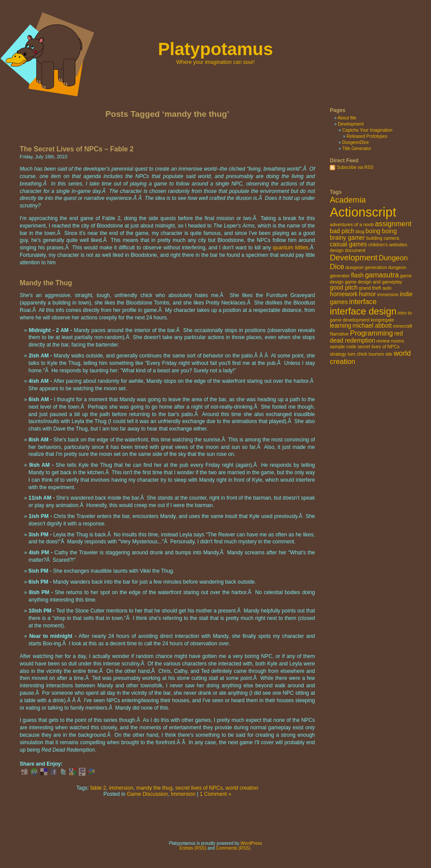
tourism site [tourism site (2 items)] (380, 354)
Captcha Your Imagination (367, 130)
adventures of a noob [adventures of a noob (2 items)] (352, 224)
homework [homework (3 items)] (344, 294)
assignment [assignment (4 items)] (393, 224)
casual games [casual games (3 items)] (348, 244)
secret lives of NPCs (199, 788)
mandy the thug (154, 788)
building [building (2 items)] (374, 238)
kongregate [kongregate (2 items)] (382, 320)
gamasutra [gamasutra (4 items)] (382, 275)
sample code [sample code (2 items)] (343, 346)
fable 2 (98, 788)
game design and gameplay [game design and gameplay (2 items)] (373, 282)
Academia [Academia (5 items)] (348, 200)
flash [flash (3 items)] (357, 275)
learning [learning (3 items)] (341, 326)
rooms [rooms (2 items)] (398, 341)
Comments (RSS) (233, 848)
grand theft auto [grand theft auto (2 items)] (375, 288)
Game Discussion (147, 794)
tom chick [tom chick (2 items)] (358, 354)
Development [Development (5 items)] (354, 257)
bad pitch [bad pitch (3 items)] (342, 231)
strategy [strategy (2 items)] (338, 354)
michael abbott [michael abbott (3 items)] (372, 326)
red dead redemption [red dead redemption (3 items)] (366, 337)
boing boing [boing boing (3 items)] (381, 231)
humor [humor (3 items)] (367, 294)
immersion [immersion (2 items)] (388, 294)
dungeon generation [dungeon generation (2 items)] (366, 267)
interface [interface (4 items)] (363, 301)
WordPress (251, 843)
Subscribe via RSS (355, 167)
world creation (242, 788)
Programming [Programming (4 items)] (371, 333)
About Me (347, 118)
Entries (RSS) (193, 848)
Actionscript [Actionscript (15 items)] (363, 212)
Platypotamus (215, 49)
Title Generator (357, 149)
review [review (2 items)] (383, 341)
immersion (121, 788)
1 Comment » (215, 794)
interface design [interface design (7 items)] (363, 311)
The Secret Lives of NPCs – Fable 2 (77, 149)
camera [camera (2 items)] (392, 238)
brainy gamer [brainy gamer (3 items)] (347, 238)
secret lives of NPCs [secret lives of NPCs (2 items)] (378, 346)
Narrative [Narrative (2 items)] (339, 334)
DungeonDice (355, 142)
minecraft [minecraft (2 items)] (403, 326)
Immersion (183, 794)
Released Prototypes (367, 136)
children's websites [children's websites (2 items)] (388, 245)
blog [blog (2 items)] (360, 231)
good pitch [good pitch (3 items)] (344, 288)
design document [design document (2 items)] (348, 250)
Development (351, 124)
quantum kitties (291, 248)
